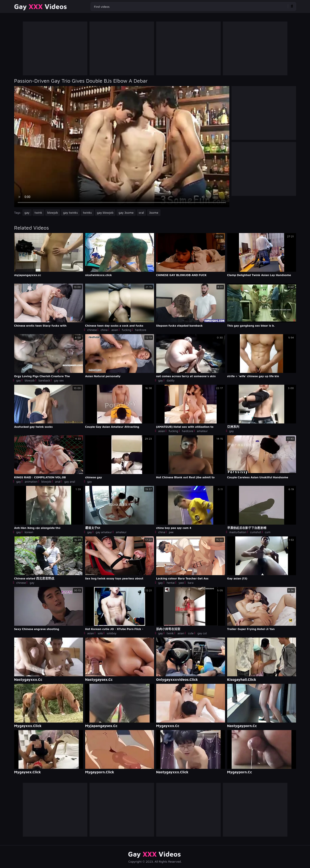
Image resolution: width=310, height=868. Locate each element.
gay (27, 212)
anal (58, 482)
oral (141, 212)
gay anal (70, 482)
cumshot (255, 532)
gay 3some (126, 212)
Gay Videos (41, 6)
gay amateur (104, 532)
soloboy (112, 633)
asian (115, 330)
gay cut (202, 633)
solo (100, 633)
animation (31, 482)
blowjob (53, 212)
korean (29, 532)
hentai (171, 583)
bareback (44, 380)
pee (171, 532)
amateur (202, 431)
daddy (171, 380)
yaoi (181, 583)
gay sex (59, 380)
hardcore (141, 330)
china (104, 330)
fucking (127, 330)
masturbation (238, 532)
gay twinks (70, 212)
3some (154, 212)
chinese (92, 330)
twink (38, 212)
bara (191, 583)
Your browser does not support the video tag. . (122, 147)
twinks (87, 212)
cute (191, 633)
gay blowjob (105, 212)
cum (268, 532)
